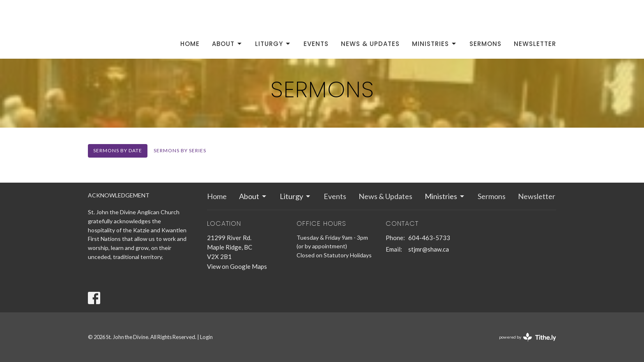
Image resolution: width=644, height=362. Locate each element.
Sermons (485, 44)
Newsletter (535, 44)
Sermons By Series (180, 150)
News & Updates (370, 44)
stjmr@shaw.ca (429, 249)
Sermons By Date (118, 150)
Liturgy (273, 44)
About (227, 44)
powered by (528, 337)
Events (316, 44)
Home (190, 44)
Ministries (435, 44)
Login (206, 337)
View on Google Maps (237, 266)
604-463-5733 (429, 238)
